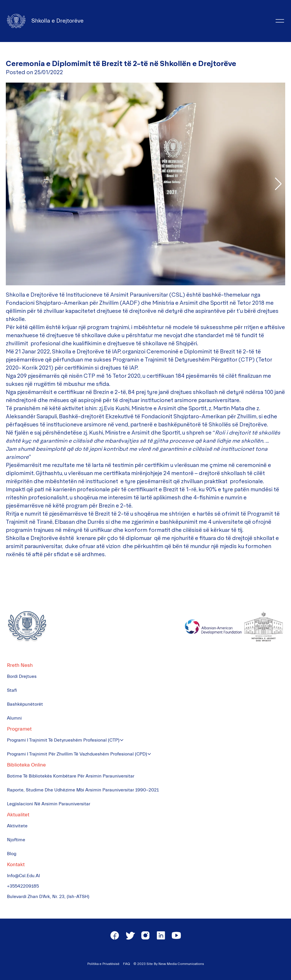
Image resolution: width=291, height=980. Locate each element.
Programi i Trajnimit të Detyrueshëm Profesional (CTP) (63, 740)
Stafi (12, 690)
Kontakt (16, 865)
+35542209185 (23, 886)
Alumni (14, 718)
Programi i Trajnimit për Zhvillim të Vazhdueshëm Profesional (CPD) (77, 754)
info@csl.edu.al (24, 876)
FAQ (126, 964)
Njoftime (16, 840)
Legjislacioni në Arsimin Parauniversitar (49, 804)
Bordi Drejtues (22, 676)
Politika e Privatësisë (103, 964)
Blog (12, 854)
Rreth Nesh (20, 665)
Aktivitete (17, 826)
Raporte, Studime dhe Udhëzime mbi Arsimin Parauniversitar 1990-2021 (83, 790)
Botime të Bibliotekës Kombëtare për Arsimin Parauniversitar (71, 776)
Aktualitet (18, 815)
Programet (19, 729)
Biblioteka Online (26, 765)
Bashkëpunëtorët (25, 704)
